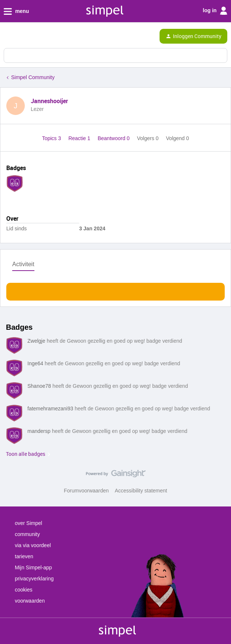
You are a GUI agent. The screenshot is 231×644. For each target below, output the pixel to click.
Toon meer (116, 290)
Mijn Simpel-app (33, 567)
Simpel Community (33, 77)
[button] (8, 38)
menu (16, 11)
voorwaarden (30, 601)
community (27, 534)
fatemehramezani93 (50, 409)
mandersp (39, 431)
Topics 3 (52, 138)
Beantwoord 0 (114, 138)
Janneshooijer (49, 101)
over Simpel (29, 523)
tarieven (24, 556)
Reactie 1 (80, 138)
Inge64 (35, 363)
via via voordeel (33, 545)
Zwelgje (36, 341)
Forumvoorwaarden (86, 491)
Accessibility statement (141, 491)
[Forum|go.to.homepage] (38, 36)
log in (215, 11)
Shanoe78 (39, 386)
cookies (24, 590)
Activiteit (23, 264)
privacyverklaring (34, 579)
